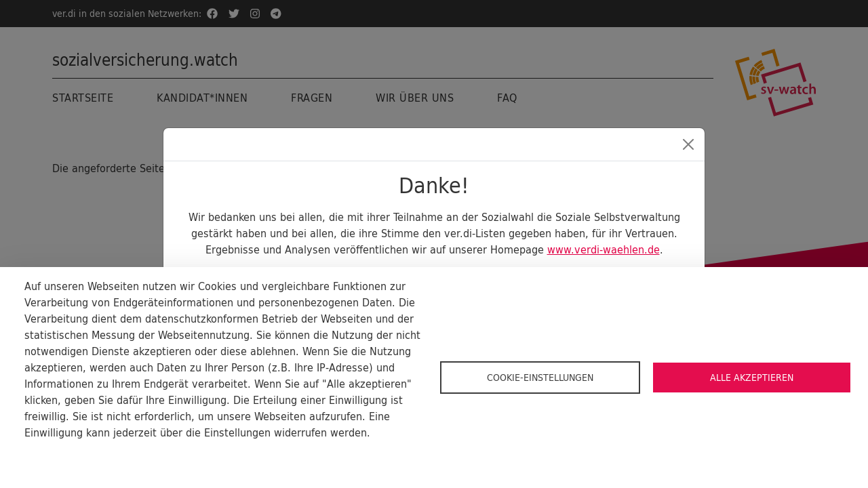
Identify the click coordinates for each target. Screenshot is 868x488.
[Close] (688, 144)
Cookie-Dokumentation (75, 454)
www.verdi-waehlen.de (604, 249)
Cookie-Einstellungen (540, 378)
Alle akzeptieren (752, 378)
